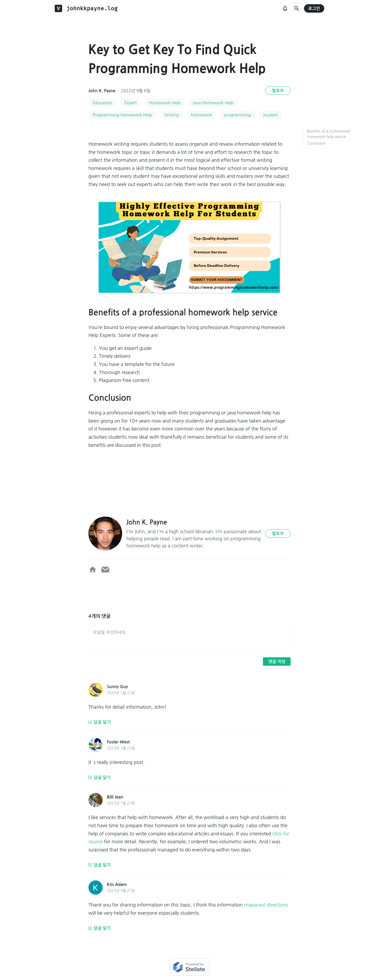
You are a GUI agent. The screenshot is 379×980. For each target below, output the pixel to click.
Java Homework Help (213, 103)
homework (201, 115)
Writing (171, 115)
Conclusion (316, 143)
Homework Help (165, 103)
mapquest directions (266, 905)
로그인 (314, 9)
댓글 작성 (277, 662)
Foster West (118, 742)
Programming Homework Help (122, 115)
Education (102, 103)
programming (237, 115)
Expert (130, 103)
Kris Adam (117, 885)
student (270, 115)
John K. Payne (102, 91)
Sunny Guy (117, 687)
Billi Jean (115, 797)
